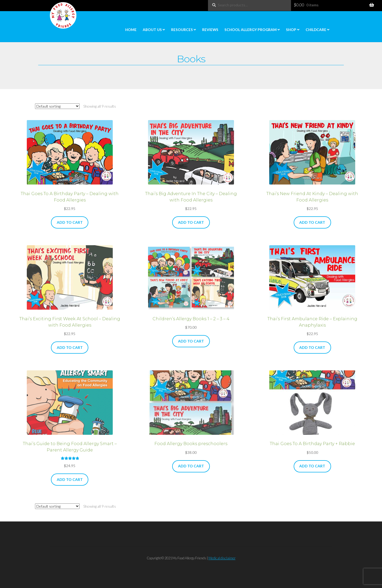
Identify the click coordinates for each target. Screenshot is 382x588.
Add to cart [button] (70, 222)
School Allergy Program (251, 30)
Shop (291, 30)
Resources (182, 30)
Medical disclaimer (222, 558)
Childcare (316, 30)
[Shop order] (57, 106)
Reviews (210, 30)
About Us (152, 30)
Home (131, 30)
